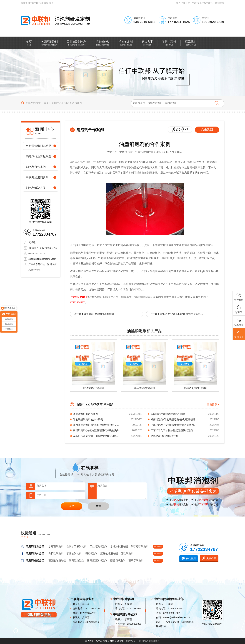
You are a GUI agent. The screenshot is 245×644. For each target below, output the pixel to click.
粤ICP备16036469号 (149, 641)
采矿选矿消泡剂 (140, 546)
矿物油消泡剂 (74, 553)
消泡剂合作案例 (73, 103)
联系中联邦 (207, 3)
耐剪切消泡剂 (118, 560)
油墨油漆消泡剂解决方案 (164, 436)
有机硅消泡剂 (56, 553)
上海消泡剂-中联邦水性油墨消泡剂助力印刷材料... (174, 425)
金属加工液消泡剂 (77, 546)
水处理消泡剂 (56, 546)
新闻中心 (57, 103)
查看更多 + (213, 404)
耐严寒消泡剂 (136, 560)
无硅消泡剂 (127, 553)
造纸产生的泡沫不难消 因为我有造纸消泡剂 (182, 314)
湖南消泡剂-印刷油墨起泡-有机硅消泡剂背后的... (174, 419)
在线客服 (191, 558)
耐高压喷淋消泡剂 (97, 560)
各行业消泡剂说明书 (39, 146)
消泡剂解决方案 (36, 188)
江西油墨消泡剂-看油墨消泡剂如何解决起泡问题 (96, 425)
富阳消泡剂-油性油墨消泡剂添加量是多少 (96, 430)
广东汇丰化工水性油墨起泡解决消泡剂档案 (174, 430)
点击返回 (207, 130)
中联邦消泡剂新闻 (37, 177)
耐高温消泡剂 (77, 560)
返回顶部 (239, 334)
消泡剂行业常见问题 (39, 156)
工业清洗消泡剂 (98, 546)
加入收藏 (181, 3)
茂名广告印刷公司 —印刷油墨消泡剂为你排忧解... (96, 436)
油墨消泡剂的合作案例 (85, 414)
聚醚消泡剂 (91, 553)
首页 (46, 103)
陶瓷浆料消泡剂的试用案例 (99, 314)
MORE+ (158, 547)
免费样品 (211, 558)
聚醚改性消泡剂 (109, 553)
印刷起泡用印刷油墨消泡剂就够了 (169, 414)
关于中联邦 (193, 3)
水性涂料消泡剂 (119, 546)
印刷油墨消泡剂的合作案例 (88, 419)
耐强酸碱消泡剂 (57, 560)
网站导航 (220, 3)
